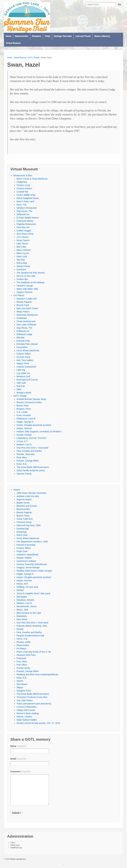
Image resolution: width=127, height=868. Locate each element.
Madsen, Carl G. (24, 444)
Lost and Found (83, 36)
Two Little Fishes (25, 700)
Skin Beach (22, 684)
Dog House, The (24, 211)
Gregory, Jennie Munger (28, 568)
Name (18, 746)
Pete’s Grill (22, 257)
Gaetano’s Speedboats (28, 555)
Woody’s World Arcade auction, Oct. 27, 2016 (38, 723)
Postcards (21, 658)
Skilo (19, 389)
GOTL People (34, 58)
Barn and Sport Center (27, 308)
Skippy (20, 687)
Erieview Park (23, 341)
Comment (20, 772)
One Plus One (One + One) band (32, 448)
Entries (15, 845)
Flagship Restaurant (26, 224)
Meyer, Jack (22, 610)
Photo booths (23, 645)
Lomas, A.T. (22, 441)
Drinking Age (23, 529)
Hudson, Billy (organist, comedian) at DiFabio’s (39, 432)
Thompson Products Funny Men (32, 697)
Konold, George (24, 435)
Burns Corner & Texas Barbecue (32, 179)
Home (8, 36)
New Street (22, 619)
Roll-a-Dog (22, 263)
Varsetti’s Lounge (25, 286)
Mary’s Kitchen (24, 250)
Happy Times (23, 363)
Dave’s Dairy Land (25, 201)
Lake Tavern (22, 244)
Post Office (22, 665)
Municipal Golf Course (27, 380)
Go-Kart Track (23, 357)
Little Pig (21, 370)
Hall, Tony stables (25, 360)
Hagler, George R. (25, 422)
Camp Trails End (24, 519)
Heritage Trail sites (63, 36)
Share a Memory (102, 36)
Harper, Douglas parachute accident (34, 425)
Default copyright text (18, 859)
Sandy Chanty (23, 266)
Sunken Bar (22, 279)
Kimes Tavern (23, 240)
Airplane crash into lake (28, 496)
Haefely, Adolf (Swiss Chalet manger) (34, 571)
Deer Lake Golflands (26, 325)
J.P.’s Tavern (23, 237)
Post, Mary (22, 457)
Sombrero (21, 269)
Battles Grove (23, 503)
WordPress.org (16, 848)
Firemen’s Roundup (26, 545)
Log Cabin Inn (23, 373)
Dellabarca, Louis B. (26, 419)
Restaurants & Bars (23, 175)
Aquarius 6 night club (27, 299)
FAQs (47, 36)
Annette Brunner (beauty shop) (31, 399)
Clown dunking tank (26, 321)
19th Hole (21, 383)
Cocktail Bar (22, 192)
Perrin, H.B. (22, 639)
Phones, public (24, 642)
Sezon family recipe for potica (31, 470)
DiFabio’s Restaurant (27, 208)
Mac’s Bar (21, 247)
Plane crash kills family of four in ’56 (34, 652)
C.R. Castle (22, 412)
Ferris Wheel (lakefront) (28, 351)
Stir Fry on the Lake (26, 276)
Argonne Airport (24, 499)
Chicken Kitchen (24, 188)
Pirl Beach (21, 649)
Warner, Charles (24, 717)
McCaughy (22, 597)
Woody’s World (24, 393)
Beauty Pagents (24, 302)
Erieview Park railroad (27, 344)
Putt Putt (21, 386)
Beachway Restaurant (27, 315)
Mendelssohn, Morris (27, 606)
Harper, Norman (24, 428)
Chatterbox (22, 182)
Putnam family (23, 668)
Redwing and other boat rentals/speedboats (37, 674)
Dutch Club (22, 535)
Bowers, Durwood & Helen (29, 402)
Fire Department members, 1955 (32, 542)
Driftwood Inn (23, 214)
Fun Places (19, 295)
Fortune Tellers (24, 354)
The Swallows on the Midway (31, 282)
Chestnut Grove (24, 522)
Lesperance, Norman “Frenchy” (32, 438)
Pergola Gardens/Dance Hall (30, 636)
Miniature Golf (23, 376)
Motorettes (22, 616)
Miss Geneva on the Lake (29, 613)
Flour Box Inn (23, 227)
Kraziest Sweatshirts (26, 367)
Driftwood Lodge (24, 334)
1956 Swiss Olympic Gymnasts (31, 493)
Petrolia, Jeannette (26, 454)
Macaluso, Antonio (25, 600)
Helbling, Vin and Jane (27, 587)
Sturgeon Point (24, 691)
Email (18, 759)
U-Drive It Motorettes (26, 707)
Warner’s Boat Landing (28, 713)
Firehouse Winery (25, 221)
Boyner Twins (23, 516)
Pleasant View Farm (26, 655)
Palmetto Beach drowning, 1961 (32, 626)
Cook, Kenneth (24, 415)
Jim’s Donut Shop (25, 234)
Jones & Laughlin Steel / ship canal (33, 593)
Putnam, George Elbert (28, 461)
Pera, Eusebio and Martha (29, 451)
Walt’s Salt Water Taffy (27, 289)
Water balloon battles (27, 720)
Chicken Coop (23, 185)
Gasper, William (24, 558)
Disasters (37, 36)
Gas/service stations (26, 561)
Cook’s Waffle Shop (26, 195)
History (17, 490)
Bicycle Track (23, 305)
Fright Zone (22, 551)
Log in (13, 842)
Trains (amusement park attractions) (34, 704)
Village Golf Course (26, 710)
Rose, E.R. (22, 464)
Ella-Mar (21, 338)
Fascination (22, 347)
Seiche (20, 681)
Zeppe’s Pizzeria (24, 292)
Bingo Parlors (23, 312)
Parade (20, 629)
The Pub (21, 260)
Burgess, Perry (24, 409)
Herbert (20, 590)
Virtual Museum (13, 43)
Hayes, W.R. (23, 584)
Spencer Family (24, 474)
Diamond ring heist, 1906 (29, 525)
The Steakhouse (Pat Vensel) (31, 273)
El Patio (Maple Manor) (28, 218)
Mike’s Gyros (23, 253)
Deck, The (21, 205)
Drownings (22, 532)
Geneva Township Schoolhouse (32, 564)
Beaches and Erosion (27, 506)
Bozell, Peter (23, 406)
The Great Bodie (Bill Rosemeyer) (33, 467)
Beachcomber (22, 36)
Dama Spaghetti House (28, 198)
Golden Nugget (24, 231)
